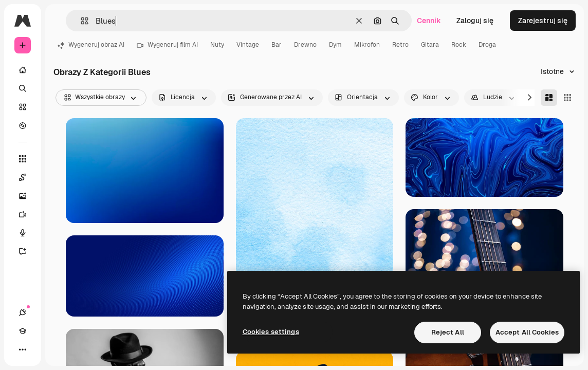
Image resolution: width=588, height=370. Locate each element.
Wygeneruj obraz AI (91, 45)
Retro (400, 45)
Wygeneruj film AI (167, 45)
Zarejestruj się (543, 21)
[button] (80, 21)
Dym (335, 45)
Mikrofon (367, 45)
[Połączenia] (23, 312)
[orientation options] (363, 98)
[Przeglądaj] (23, 125)
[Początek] (23, 70)
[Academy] (23, 331)
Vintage (248, 45)
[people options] (494, 98)
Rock (459, 45)
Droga (487, 45)
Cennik (429, 21)
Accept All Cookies (527, 332)
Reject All (448, 332)
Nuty (217, 45)
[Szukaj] (23, 88)
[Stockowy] (23, 107)
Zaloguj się (475, 21)
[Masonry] (549, 98)
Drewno (305, 45)
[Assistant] (28, 251)
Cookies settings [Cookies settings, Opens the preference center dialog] (271, 332)
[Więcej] (23, 349)
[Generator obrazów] (28, 196)
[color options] (431, 98)
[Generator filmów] (28, 214)
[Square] (567, 98)
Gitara (430, 45)
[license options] (184, 98)
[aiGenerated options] (272, 98)
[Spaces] (28, 177)
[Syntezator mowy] (28, 233)
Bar (277, 45)
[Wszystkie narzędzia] (23, 159)
